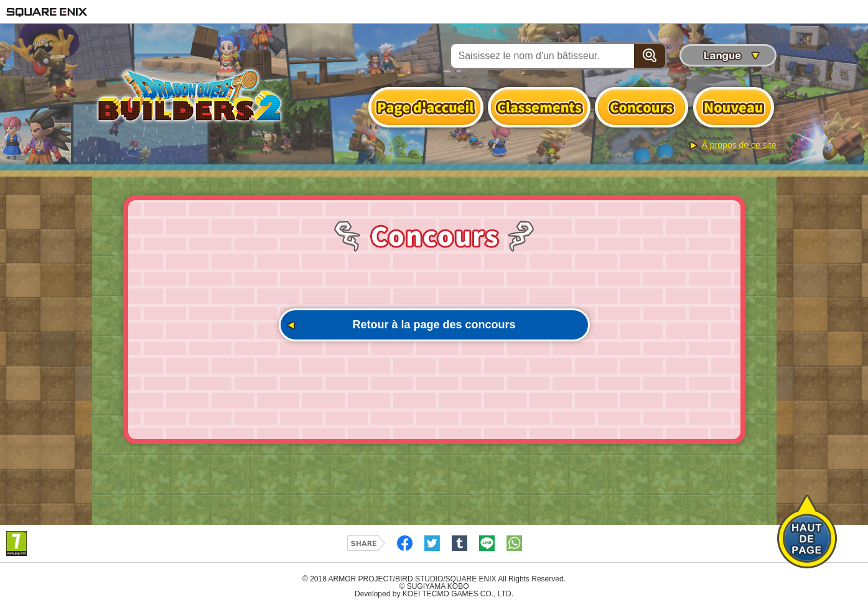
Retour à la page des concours (434, 325)
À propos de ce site (739, 145)
